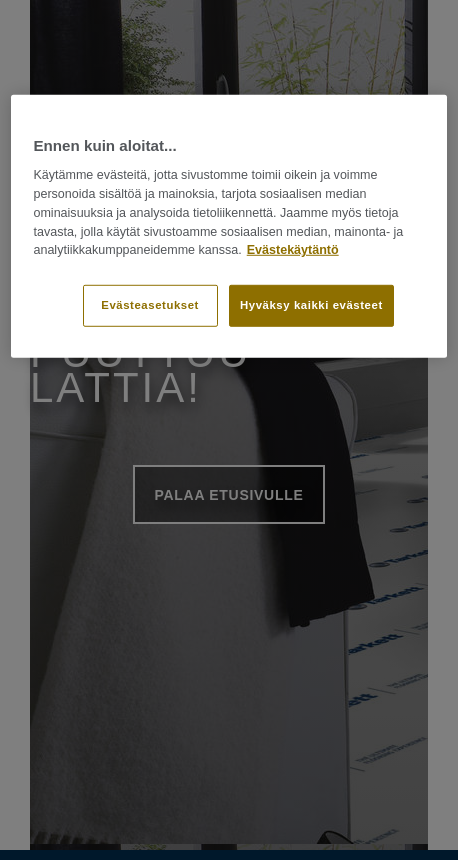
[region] (228, 226)
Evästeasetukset (150, 305)
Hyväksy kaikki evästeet (311, 305)
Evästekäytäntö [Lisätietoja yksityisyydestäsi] (293, 250)
